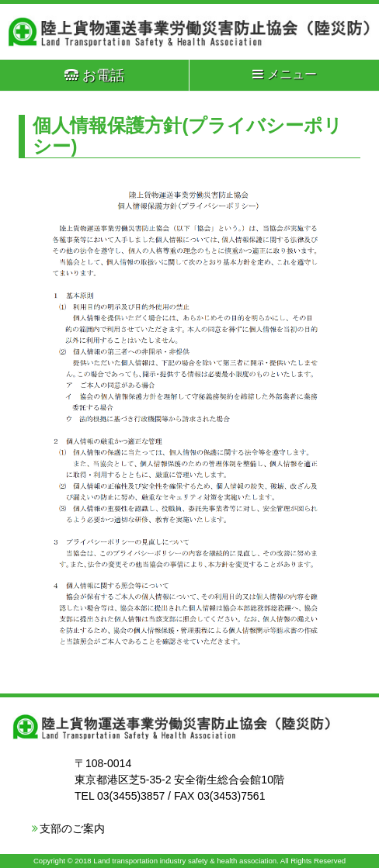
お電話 (94, 75)
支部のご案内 (72, 828)
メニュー (285, 74)
